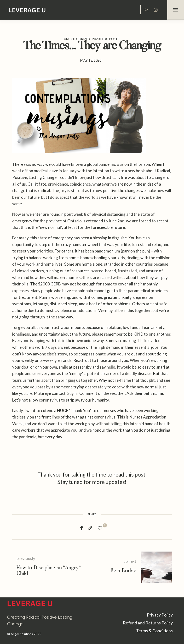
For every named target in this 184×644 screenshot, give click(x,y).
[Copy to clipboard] (90, 528)
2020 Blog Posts (106, 39)
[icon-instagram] (156, 10)
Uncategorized (77, 39)
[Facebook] (81, 528)
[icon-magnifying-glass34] (147, 10)
